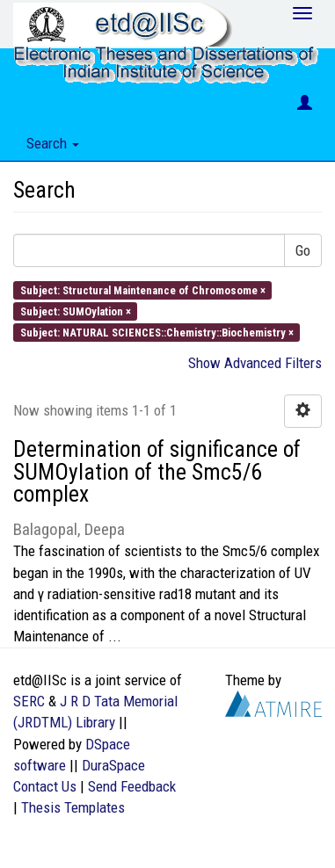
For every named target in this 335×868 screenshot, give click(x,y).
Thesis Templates (73, 807)
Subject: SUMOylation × (76, 311)
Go (303, 250)
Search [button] (53, 143)
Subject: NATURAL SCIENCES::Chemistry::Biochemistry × (157, 333)
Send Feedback (132, 786)
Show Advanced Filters (255, 363)
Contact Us (45, 786)
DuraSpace (113, 765)
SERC (29, 701)
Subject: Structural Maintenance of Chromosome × (143, 289)
